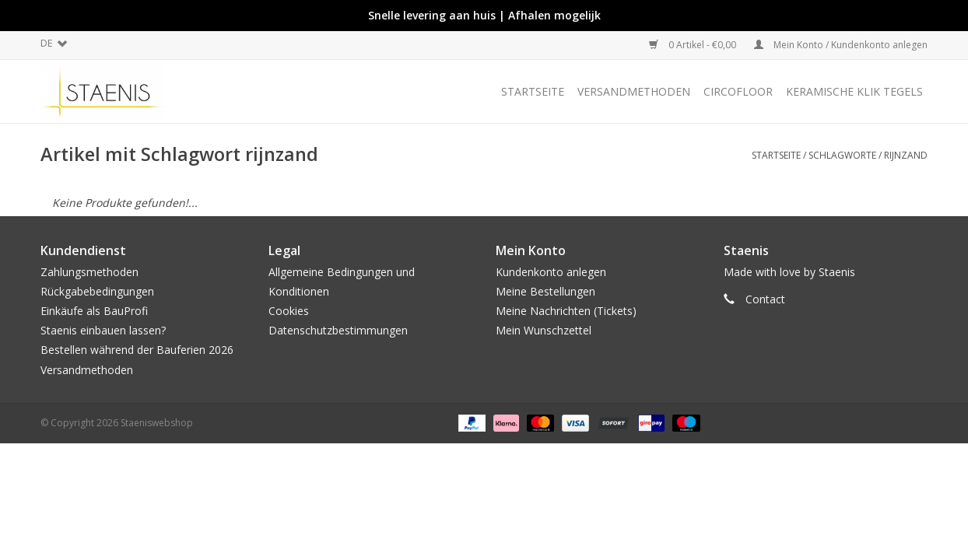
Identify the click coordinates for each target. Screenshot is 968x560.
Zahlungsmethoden (89, 272)
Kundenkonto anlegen (551, 272)
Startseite (533, 91)
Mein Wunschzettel (544, 330)
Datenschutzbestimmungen (338, 330)
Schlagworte (842, 155)
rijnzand (906, 155)
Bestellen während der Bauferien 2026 (137, 350)
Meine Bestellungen (545, 291)
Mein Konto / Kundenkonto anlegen (841, 45)
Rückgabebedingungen (97, 291)
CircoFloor (738, 91)
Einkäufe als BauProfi (94, 311)
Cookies (289, 311)
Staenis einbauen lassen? (103, 330)
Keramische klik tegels (854, 91)
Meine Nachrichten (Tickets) (566, 311)
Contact (765, 299)
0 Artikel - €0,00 (694, 45)
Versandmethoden (634, 91)
